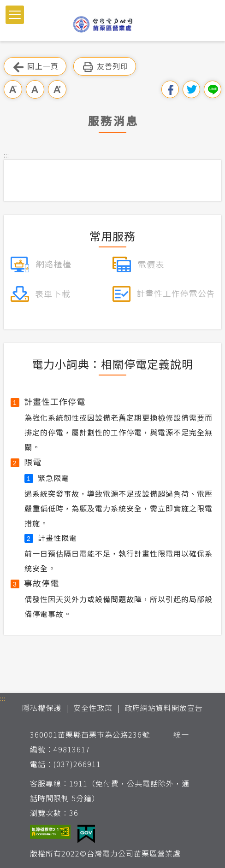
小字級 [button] (13, 89)
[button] (15, 15)
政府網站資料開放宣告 (164, 708)
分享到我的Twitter (191, 89)
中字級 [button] (35, 89)
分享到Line (213, 89)
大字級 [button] (57, 89)
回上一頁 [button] (35, 67)
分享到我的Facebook (170, 89)
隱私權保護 (42, 708)
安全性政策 (93, 708)
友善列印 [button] (105, 67)
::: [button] (6, 155)
